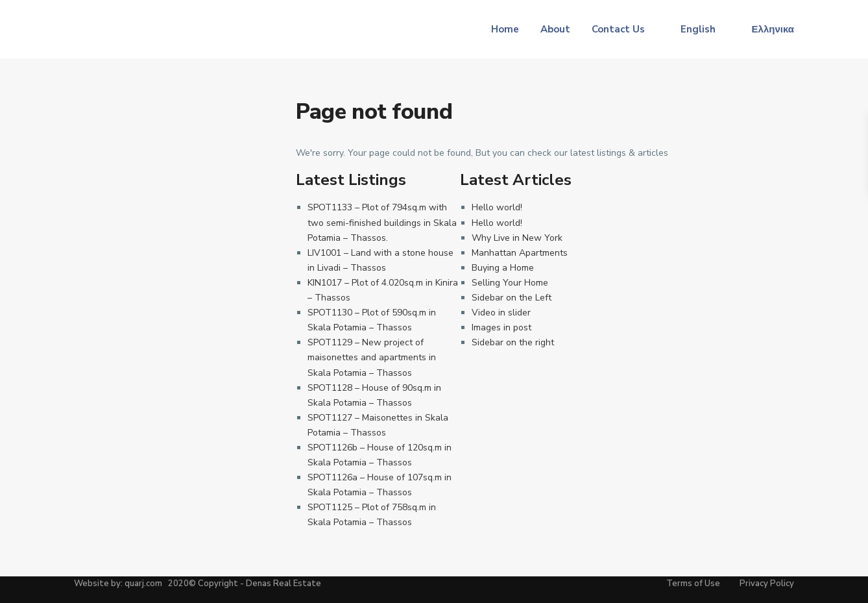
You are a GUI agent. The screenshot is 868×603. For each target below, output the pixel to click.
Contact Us (618, 29)
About (555, 29)
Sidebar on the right (513, 342)
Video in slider (501, 313)
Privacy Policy (767, 584)
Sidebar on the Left (512, 298)
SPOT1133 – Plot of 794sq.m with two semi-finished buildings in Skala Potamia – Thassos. (382, 222)
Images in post (501, 327)
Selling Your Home (510, 283)
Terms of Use (693, 584)
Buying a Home (503, 268)
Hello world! (497, 207)
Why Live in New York (517, 238)
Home (505, 29)
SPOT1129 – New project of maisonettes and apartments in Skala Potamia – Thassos (372, 357)
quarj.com (143, 584)
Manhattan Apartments (520, 253)
